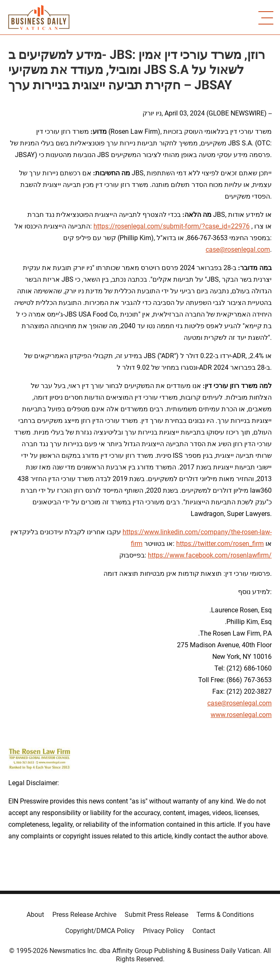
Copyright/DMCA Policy (100, 931)
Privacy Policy (163, 931)
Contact (204, 931)
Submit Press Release (156, 915)
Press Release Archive (84, 915)
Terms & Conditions (225, 915)
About (35, 915)
